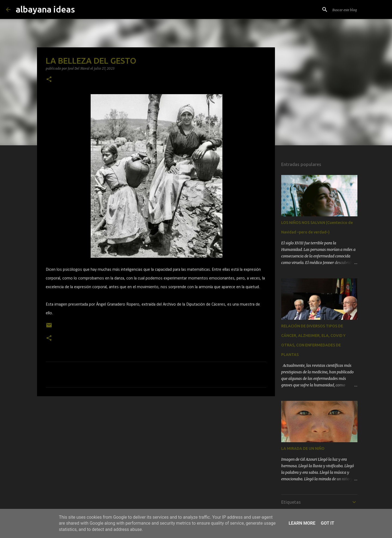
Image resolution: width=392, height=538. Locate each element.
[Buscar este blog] (359, 10)
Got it (327, 523)
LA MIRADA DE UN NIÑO (303, 448)
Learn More (302, 523)
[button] (49, 80)
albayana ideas (45, 9)
